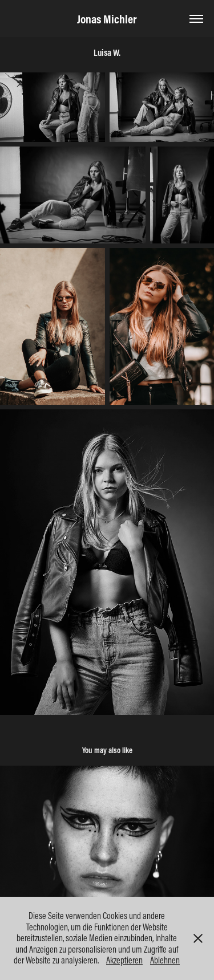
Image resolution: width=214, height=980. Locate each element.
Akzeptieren (124, 960)
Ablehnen (165, 960)
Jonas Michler (107, 19)
